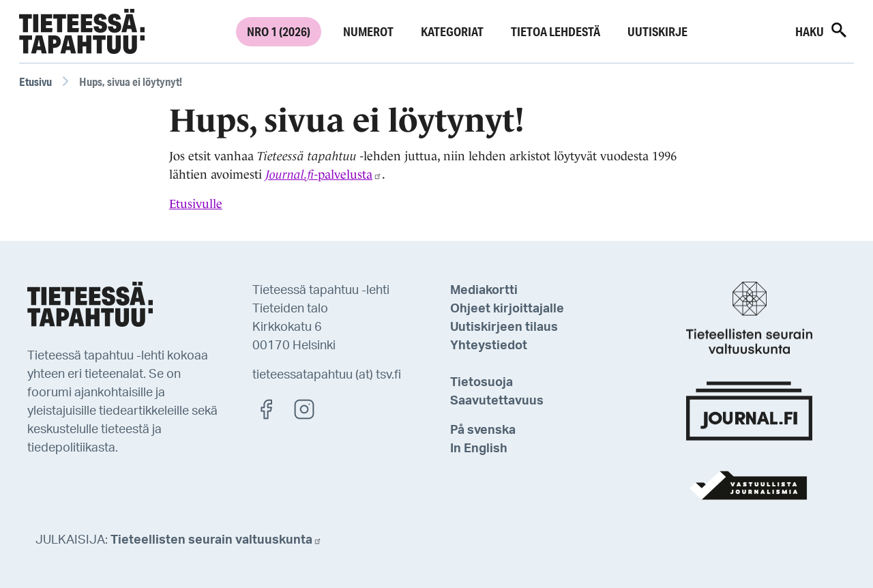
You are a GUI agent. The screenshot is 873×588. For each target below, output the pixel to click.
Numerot (368, 31)
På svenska (483, 430)
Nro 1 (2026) (279, 31)
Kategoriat (452, 31)
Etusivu (35, 82)
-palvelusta (324, 175)
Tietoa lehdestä (556, 31)
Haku (822, 30)
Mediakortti (484, 291)
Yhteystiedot (489, 346)
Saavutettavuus (497, 401)
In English (479, 449)
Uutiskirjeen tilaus (504, 327)
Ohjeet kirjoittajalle (507, 309)
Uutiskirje (657, 31)
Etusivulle (196, 204)
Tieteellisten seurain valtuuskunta (216, 540)
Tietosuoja (482, 383)
